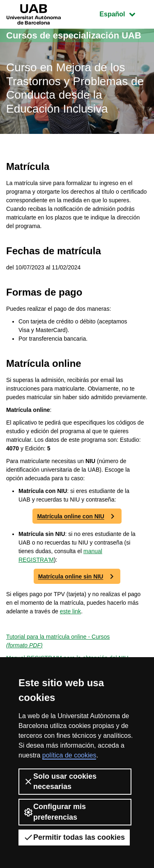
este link (70, 611)
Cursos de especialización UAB (74, 35)
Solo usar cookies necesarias (60, 781)
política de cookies (69, 755)
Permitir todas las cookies (74, 837)
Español (123, 13)
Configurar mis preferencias (55, 812)
